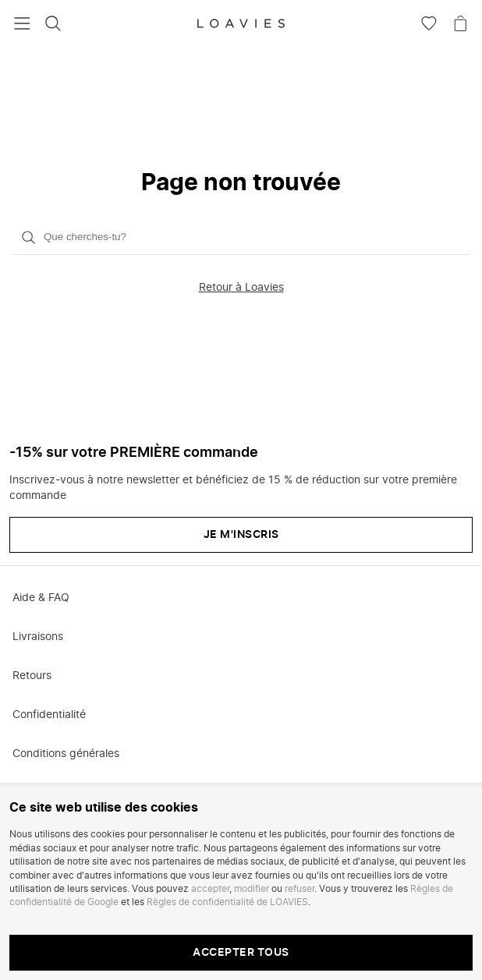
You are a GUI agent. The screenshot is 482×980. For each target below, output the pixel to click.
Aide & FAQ (41, 598)
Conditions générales (66, 754)
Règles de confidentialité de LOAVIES (227, 902)
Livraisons (38, 637)
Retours (32, 676)
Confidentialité (49, 715)
